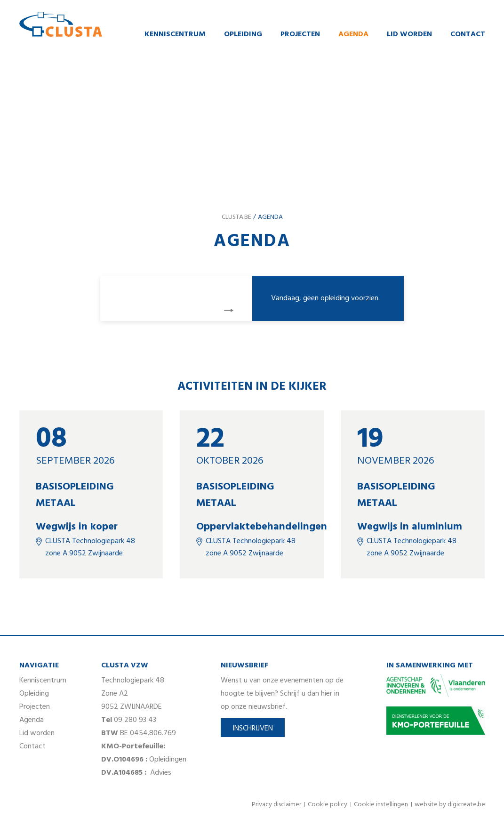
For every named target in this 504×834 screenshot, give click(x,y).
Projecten (300, 34)
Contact (468, 34)
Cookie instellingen (381, 805)
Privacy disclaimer (276, 805)
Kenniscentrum (175, 34)
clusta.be (236, 217)
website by (450, 805)
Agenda (353, 34)
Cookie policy (328, 805)
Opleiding (243, 34)
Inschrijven (253, 729)
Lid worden (409, 34)
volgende (229, 310)
